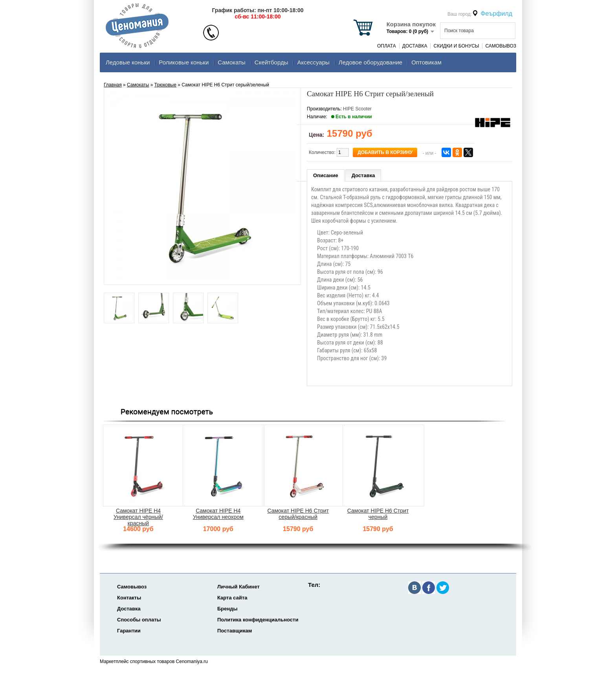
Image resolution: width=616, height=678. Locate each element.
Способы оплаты (139, 620)
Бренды (227, 609)
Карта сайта (232, 598)
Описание (326, 175)
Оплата (387, 46)
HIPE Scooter (357, 109)
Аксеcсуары (313, 62)
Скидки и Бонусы (456, 46)
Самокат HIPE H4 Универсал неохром (218, 514)
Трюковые (165, 85)
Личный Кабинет (238, 587)
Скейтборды (271, 62)
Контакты (129, 598)
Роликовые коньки (184, 62)
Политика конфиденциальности (258, 620)
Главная (113, 85)
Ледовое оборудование (370, 62)
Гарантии (129, 631)
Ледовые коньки (128, 62)
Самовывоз (501, 46)
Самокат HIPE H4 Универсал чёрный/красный (138, 517)
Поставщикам (235, 631)
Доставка (415, 46)
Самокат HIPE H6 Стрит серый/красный (298, 514)
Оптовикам (426, 62)
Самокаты (232, 62)
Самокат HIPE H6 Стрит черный (378, 514)
